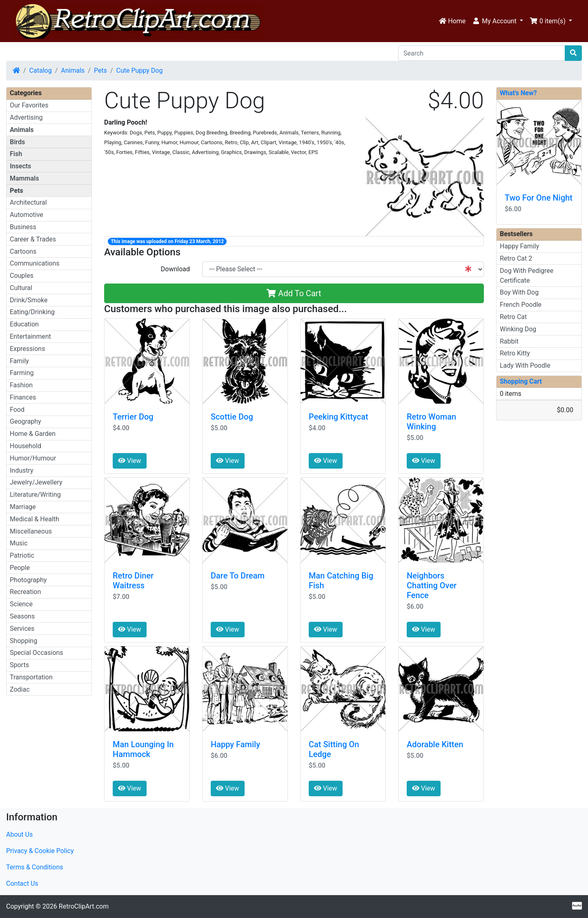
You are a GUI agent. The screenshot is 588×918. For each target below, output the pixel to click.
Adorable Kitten (435, 744)
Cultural (21, 288)
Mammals (24, 178)
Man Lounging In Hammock (143, 749)
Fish (16, 154)
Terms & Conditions (35, 867)
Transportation (31, 677)
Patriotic (22, 555)
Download (175, 269)
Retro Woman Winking (431, 422)
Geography (26, 421)
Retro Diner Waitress (133, 581)
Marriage (23, 507)
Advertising (26, 117)
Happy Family (235, 744)
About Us (19, 834)
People (20, 568)
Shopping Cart (521, 381)
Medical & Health (35, 519)
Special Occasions (37, 653)
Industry (22, 470)
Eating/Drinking (32, 312)
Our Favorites (29, 105)
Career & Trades (33, 239)
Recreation (25, 592)
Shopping (23, 641)
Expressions (27, 349)
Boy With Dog (519, 292)
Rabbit (509, 341)
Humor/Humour (33, 458)
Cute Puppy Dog (140, 70)
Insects (20, 166)
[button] (498, 21)
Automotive (27, 215)
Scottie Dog (232, 417)
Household (26, 446)
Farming (22, 373)
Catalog (41, 70)
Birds (17, 142)
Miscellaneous (31, 531)
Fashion (21, 385)
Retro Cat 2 (516, 258)
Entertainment (30, 336)
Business (23, 227)
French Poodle (521, 305)
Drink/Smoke (29, 300)
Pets (100, 70)
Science (21, 604)
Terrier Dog (133, 417)
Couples (22, 276)
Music (19, 543)
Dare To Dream (238, 576)
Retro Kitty (515, 353)
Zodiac (20, 689)
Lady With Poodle (525, 365)
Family (19, 361)
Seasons (22, 616)
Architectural (28, 202)
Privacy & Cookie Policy (40, 851)
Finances (23, 397)
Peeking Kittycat (339, 417)
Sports (19, 665)
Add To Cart (294, 293)
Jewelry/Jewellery (36, 482)
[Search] (482, 53)
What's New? (518, 93)
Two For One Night (539, 198)
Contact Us (22, 883)
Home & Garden (33, 434)
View (130, 461)
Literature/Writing (35, 495)
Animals (73, 70)
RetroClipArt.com (84, 906)
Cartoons (23, 251)
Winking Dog (518, 329)
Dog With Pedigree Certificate (527, 276)
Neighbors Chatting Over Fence (432, 585)
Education (24, 324)
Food (17, 410)
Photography (28, 580)
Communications (35, 263)
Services (22, 629)
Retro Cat (513, 317)
